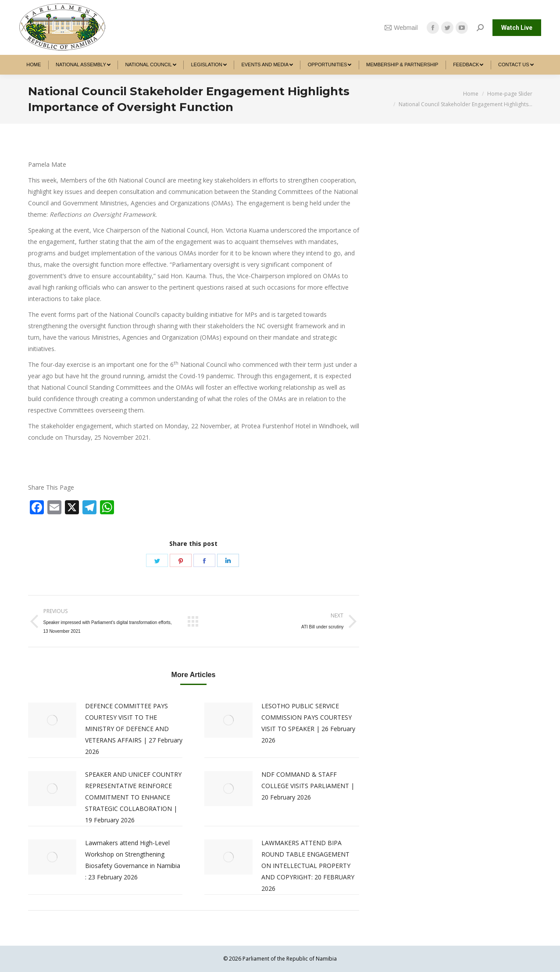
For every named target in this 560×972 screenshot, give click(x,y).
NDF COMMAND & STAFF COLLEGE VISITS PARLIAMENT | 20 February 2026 (308, 786)
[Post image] (52, 720)
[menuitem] (34, 65)
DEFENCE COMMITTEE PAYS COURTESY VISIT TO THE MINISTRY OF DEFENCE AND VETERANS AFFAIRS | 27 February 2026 (134, 729)
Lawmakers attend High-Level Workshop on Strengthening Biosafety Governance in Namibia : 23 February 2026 (133, 860)
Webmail (401, 28)
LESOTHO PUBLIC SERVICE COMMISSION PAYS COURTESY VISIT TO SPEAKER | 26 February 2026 (308, 723)
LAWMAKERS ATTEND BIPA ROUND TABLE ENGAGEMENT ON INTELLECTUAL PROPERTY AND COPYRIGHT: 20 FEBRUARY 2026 (308, 866)
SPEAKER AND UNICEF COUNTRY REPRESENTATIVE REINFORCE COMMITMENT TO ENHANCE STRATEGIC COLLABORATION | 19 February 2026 (133, 797)
